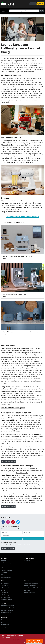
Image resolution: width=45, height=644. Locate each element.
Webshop (4, 627)
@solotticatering (8, 145)
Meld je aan (22, 539)
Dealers (3, 622)
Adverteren (27, 561)
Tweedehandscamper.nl (7, 605)
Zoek (42, 11)
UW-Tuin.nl (4, 590)
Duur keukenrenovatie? (7, 610)
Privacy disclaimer (6, 575)
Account (33, 4)
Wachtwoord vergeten (7, 563)
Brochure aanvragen (8, 549)
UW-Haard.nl (5, 585)
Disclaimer (4, 573)
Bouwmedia (20, 636)
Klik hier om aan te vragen (34, 641)
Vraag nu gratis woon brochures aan (22, 217)
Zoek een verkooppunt (9, 462)
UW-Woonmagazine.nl (7, 595)
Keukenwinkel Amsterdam (31, 583)
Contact (26, 563)
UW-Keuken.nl (5, 588)
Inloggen (3, 561)
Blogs (3, 620)
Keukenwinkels (5, 624)
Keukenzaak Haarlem (29, 593)
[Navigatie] (3, 11)
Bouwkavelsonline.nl (6, 600)
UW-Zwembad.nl (6, 597)
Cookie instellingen (6, 577)
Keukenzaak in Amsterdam (8, 608)
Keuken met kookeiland (30, 585)
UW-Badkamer (5, 583)
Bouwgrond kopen (6, 613)
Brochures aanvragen (8, 506)
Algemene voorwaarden (7, 570)
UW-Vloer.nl (4, 593)
